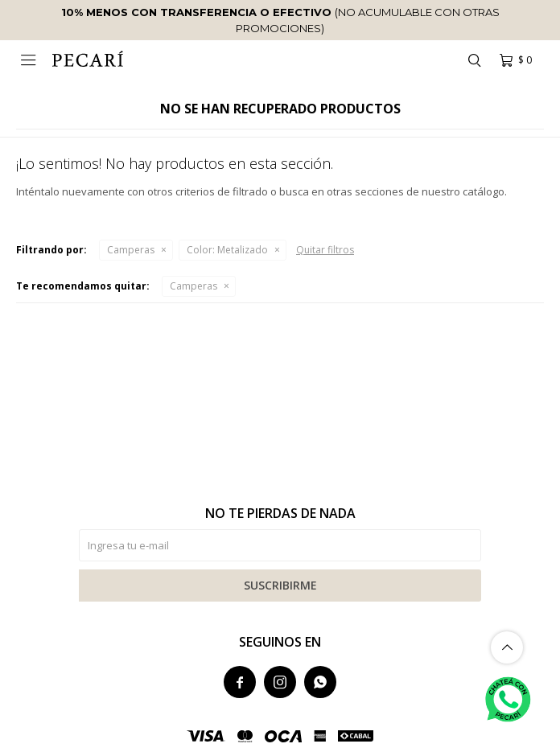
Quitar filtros (325, 250)
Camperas (131, 250)
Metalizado (227, 250)
